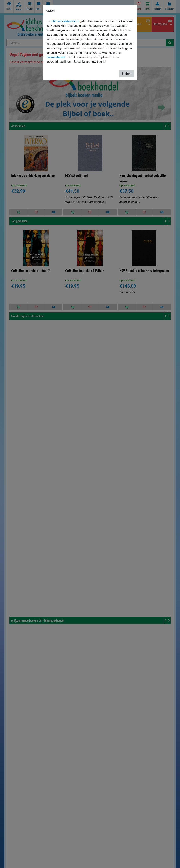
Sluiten (127, 74)
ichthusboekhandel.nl (65, 21)
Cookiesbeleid (56, 57)
